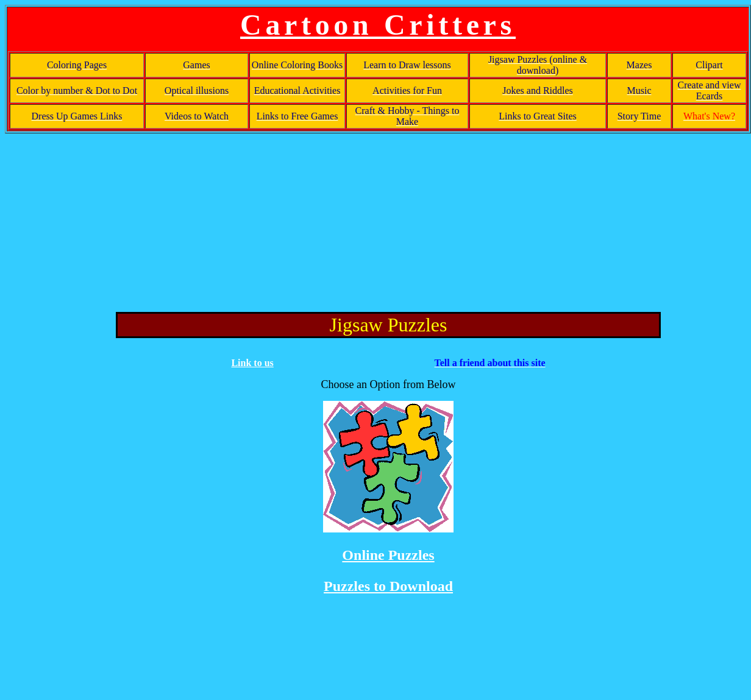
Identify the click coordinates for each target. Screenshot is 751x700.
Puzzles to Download (388, 586)
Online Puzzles (388, 555)
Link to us (252, 363)
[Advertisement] (378, 221)
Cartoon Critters (378, 25)
